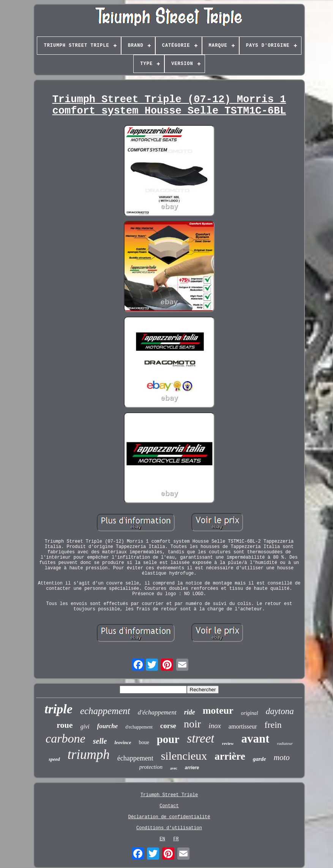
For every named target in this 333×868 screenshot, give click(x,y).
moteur (218, 710)
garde (260, 759)
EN (162, 839)
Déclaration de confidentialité (169, 817)
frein (273, 725)
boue (144, 742)
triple (58, 709)
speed (54, 759)
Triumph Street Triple (169, 795)
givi (85, 726)
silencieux (184, 756)
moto (282, 757)
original (250, 713)
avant (255, 739)
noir (192, 724)
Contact (169, 806)
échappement (135, 758)
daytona (280, 711)
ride (190, 712)
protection (151, 767)
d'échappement (157, 712)
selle (100, 741)
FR (176, 839)
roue (65, 725)
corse (168, 726)
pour (168, 739)
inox (215, 726)
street (200, 738)
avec (174, 768)
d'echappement (139, 727)
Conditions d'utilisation (169, 828)
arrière (230, 756)
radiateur (285, 743)
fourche (108, 726)
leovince (123, 742)
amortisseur (243, 726)
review (228, 743)
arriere (192, 768)
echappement (105, 711)
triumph (89, 755)
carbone (65, 738)
